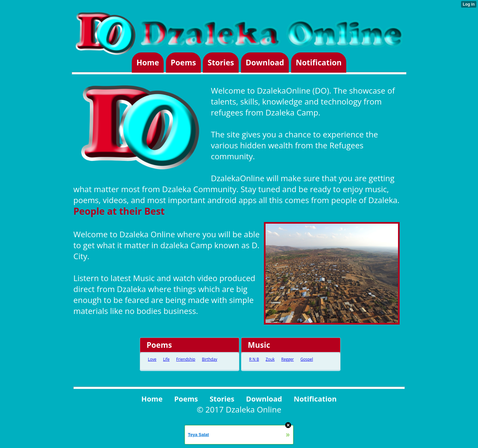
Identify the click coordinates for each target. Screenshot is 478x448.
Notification (319, 63)
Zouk (270, 359)
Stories (221, 63)
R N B (254, 359)
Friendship (186, 359)
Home (148, 63)
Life (166, 359)
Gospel (307, 359)
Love (152, 359)
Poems (183, 63)
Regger (287, 359)
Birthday (209, 359)
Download (265, 63)
